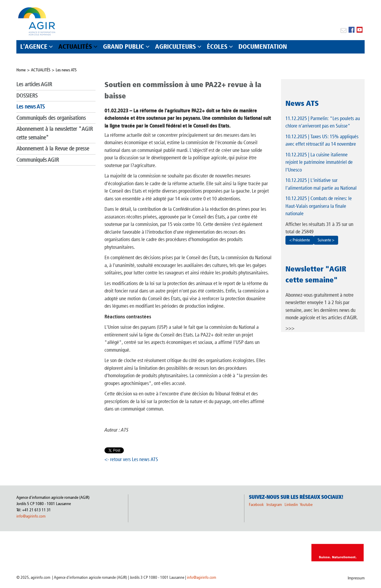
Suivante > (326, 240)
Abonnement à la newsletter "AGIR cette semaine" (55, 133)
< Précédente (300, 240)
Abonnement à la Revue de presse (53, 148)
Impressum (356, 578)
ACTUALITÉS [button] (75, 47)
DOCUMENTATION (263, 47)
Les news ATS (66, 70)
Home (21, 70)
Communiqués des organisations (51, 118)
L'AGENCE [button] (34, 47)
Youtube (306, 505)
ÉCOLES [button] (217, 47)
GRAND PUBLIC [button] (124, 47)
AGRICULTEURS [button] (175, 47)
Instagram (274, 505)
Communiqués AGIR (38, 160)
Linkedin (292, 505)
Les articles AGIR (34, 84)
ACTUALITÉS (41, 70)
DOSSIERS (27, 96)
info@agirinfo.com (31, 516)
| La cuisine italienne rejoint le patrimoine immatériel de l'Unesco (319, 162)
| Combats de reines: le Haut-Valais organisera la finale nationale (319, 206)
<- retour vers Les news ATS (131, 459)
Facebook (256, 505)
